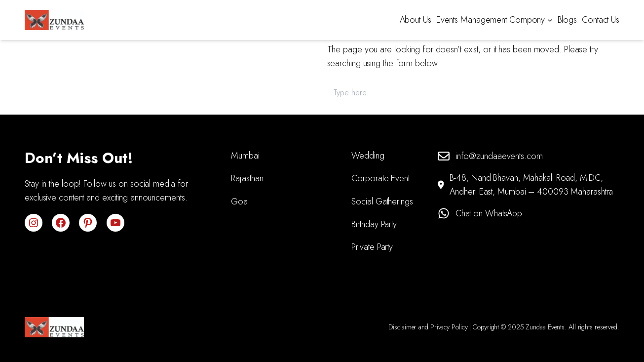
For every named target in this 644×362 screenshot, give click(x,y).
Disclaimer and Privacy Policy (428, 327)
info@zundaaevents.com (499, 156)
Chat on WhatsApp (489, 213)
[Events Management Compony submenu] (550, 20)
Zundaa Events (545, 327)
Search (602, 92)
